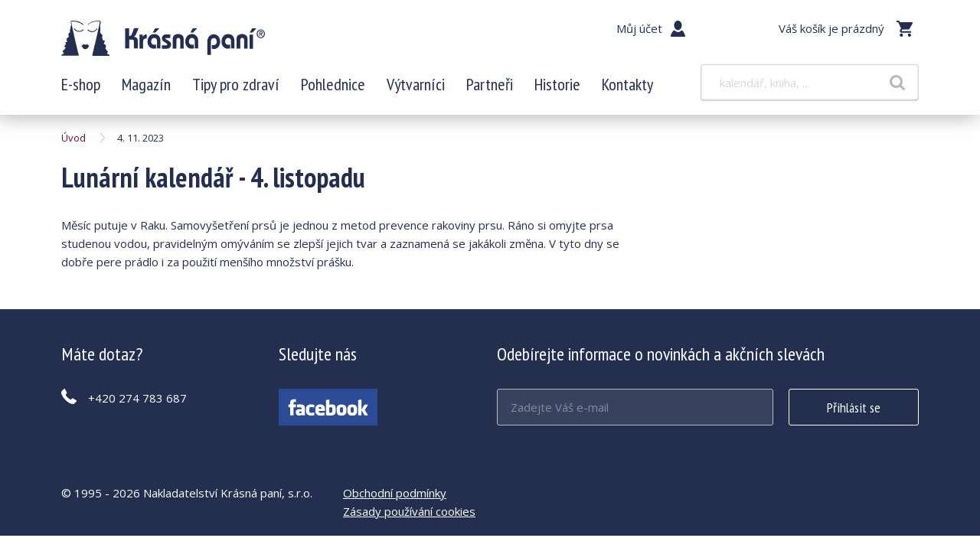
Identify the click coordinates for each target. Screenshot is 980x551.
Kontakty (627, 84)
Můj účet (639, 28)
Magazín (146, 84)
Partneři (490, 84)
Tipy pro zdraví (236, 84)
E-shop (81, 84)
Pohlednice (333, 84)
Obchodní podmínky (395, 493)
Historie (557, 84)
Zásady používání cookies (409, 511)
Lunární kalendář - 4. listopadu (163, 38)
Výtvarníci (416, 84)
